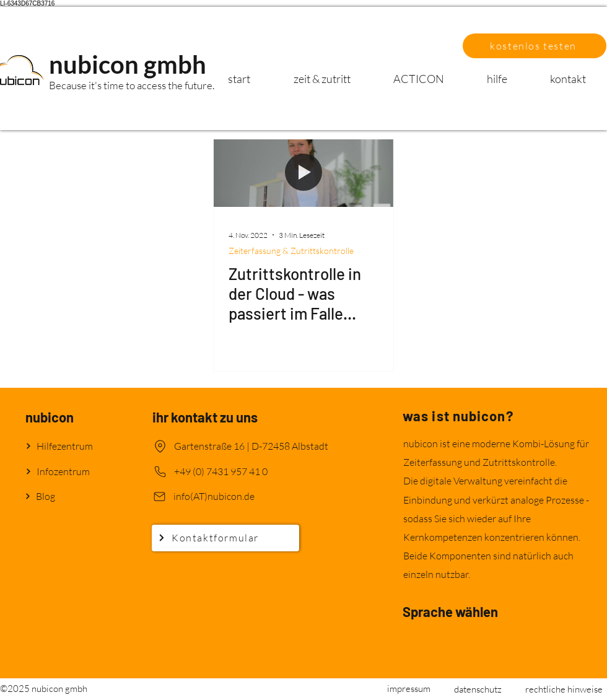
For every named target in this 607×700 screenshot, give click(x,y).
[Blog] (69, 497)
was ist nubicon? (458, 416)
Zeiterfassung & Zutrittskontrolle (291, 251)
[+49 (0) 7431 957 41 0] (240, 472)
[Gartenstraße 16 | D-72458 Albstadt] (252, 446)
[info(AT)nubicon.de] (240, 497)
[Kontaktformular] (225, 538)
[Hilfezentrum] (69, 446)
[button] (535, 46)
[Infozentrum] (69, 472)
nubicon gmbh (128, 64)
